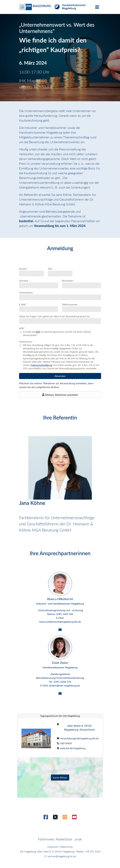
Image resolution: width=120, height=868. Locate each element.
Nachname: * (68, 281)
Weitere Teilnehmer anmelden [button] (60, 394)
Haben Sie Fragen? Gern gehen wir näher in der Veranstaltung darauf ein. (55, 316)
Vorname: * (25, 281)
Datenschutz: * (26, 342)
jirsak (79, 839)
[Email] (60, 630)
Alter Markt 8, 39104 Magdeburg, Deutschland (79, 728)
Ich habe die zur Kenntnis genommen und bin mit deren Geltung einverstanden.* (57, 333)
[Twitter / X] (55, 818)
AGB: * (22, 328)
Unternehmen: (26, 293)
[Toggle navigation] (97, 7)
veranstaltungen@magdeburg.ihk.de (79, 738)
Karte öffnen (60, 777)
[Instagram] (65, 818)
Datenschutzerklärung (42, 365)
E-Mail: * (23, 304)
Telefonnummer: (70, 304)
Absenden (60, 376)
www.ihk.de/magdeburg (73, 748)
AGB (38, 332)
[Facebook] (46, 818)
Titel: (50, 269)
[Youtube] (74, 818)
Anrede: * (24, 269)
